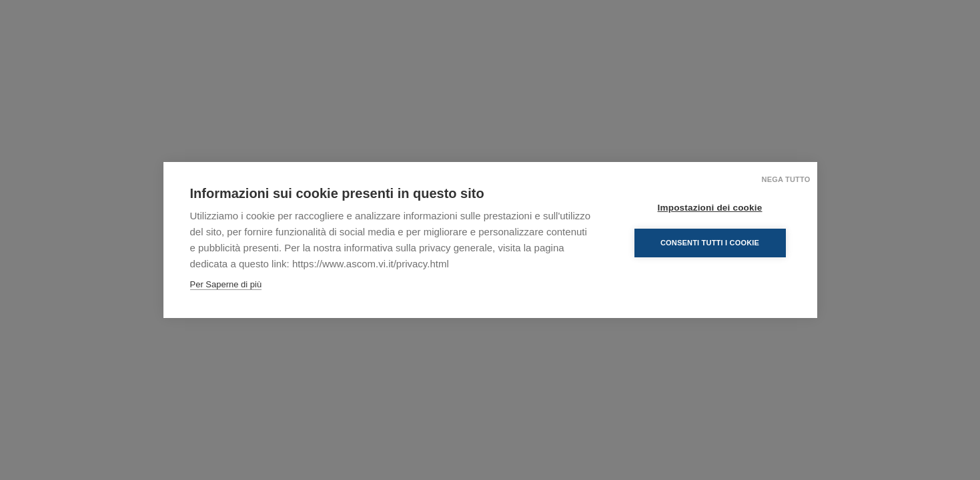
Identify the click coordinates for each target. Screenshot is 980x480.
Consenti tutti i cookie (710, 243)
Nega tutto (786, 179)
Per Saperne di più (226, 284)
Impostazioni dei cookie (710, 208)
